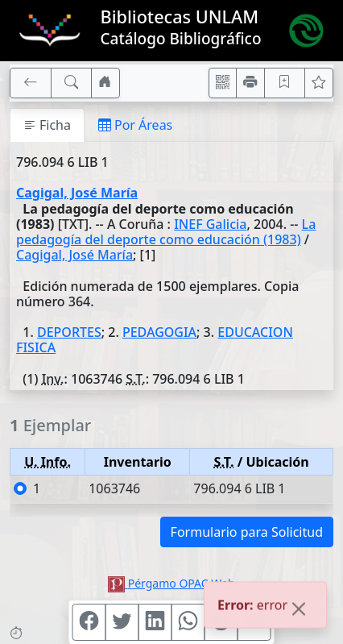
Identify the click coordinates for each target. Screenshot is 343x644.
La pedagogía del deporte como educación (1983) (166, 232)
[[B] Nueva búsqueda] (72, 83)
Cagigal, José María (77, 193)
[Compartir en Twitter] (122, 622)
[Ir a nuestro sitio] (105, 83)
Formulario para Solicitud (247, 532)
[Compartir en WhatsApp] (188, 622)
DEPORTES (69, 332)
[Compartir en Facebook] (89, 622)
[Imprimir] (250, 83)
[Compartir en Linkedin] (155, 622)
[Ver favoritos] (319, 83)
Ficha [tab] (47, 125)
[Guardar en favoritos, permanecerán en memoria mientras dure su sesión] (285, 83)
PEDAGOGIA (159, 332)
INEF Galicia (210, 224)
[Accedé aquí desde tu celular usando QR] (223, 83)
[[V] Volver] (31, 83)
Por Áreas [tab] (135, 125)
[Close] (299, 610)
